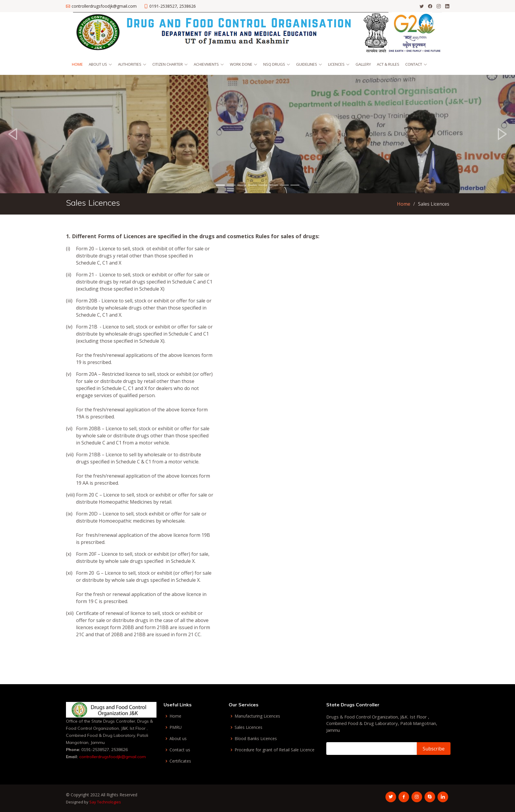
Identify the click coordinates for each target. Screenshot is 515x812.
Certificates (180, 761)
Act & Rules (388, 64)
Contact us (180, 750)
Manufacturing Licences (257, 716)
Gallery (363, 64)
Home (77, 64)
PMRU (176, 727)
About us (178, 739)
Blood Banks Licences (256, 739)
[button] (13, 134)
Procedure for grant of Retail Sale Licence (275, 750)
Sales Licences (248, 727)
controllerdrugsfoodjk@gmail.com (112, 757)
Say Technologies (105, 802)
